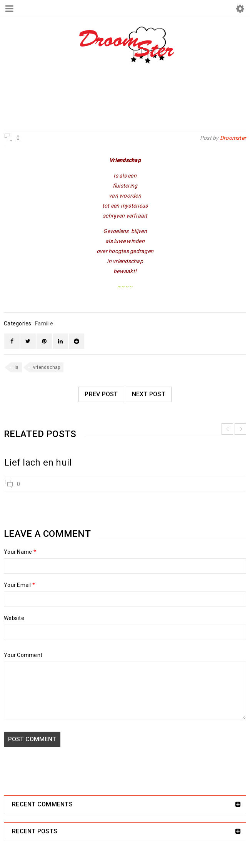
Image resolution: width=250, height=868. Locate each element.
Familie (122, 97)
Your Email (19, 585)
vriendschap (47, 367)
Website (14, 618)
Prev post (101, 394)
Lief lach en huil (38, 462)
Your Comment (23, 655)
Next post (149, 394)
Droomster (84, 97)
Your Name (20, 552)
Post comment (32, 739)
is (17, 367)
